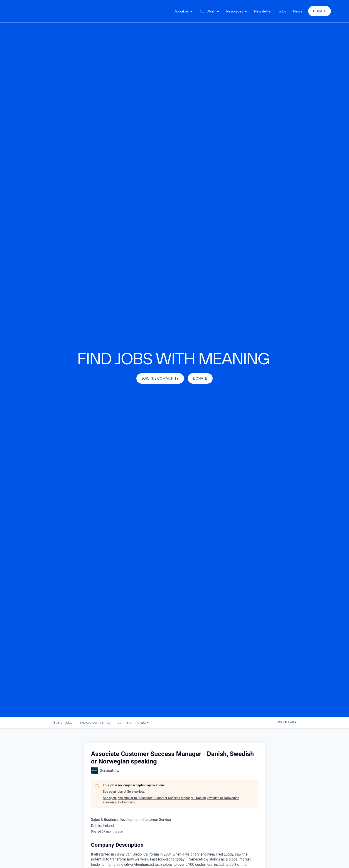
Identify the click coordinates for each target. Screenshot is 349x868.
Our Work (207, 11)
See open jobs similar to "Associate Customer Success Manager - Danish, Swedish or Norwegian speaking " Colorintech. (171, 800)
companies (95, 723)
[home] (43, 11)
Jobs (282, 11)
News (298, 11)
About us (182, 11)
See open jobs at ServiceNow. (124, 792)
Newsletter (263, 11)
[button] (183, 11)
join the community (160, 378)
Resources (235, 11)
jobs (63, 723)
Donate (320, 11)
